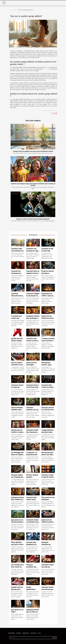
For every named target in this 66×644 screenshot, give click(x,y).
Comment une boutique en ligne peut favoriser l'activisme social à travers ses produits (33, 184)
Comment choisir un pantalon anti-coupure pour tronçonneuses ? (33, 523)
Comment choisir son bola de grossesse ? (48, 567)
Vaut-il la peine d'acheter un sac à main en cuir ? (18, 365)
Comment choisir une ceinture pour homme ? (48, 589)
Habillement (26, 633)
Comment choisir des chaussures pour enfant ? (32, 432)
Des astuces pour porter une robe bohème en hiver (47, 455)
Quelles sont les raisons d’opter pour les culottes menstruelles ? (17, 342)
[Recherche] (31, 638)
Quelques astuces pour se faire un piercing (33, 612)
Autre (15, 10)
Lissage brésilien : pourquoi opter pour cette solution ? (48, 433)
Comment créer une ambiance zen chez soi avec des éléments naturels (33, 151)
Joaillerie (19, 633)
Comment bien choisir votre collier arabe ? (32, 500)
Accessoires (33, 633)
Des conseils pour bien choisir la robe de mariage (17, 567)
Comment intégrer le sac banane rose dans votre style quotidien (33, 297)
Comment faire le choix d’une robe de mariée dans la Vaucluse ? (33, 388)
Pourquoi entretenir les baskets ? (31, 567)
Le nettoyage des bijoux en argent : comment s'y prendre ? (17, 456)
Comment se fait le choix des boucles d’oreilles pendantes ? (33, 219)
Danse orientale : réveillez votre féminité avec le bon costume (17, 411)
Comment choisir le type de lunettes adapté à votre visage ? (48, 478)
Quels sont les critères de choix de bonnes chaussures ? (47, 319)
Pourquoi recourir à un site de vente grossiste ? (48, 410)
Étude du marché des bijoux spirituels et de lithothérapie (48, 274)
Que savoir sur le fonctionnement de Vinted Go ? (17, 522)
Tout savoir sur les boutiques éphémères (48, 500)
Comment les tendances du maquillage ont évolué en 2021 (17, 274)
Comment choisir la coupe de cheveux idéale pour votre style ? (17, 388)
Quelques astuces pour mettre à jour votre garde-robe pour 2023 (18, 501)
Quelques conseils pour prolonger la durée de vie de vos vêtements (33, 319)
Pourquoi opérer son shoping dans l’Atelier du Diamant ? (17, 478)
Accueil (11, 10)
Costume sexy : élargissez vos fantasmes (31, 544)
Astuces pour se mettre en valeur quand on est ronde (17, 433)
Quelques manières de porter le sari (46, 544)
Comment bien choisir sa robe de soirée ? (33, 341)
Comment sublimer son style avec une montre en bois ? (33, 411)
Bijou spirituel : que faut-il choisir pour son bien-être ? (18, 545)
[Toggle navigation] (4, 3)
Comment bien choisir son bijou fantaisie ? (47, 387)
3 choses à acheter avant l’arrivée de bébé (48, 341)
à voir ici (46, 69)
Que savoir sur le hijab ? (17, 611)
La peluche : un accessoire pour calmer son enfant (33, 455)
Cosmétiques (11, 633)
